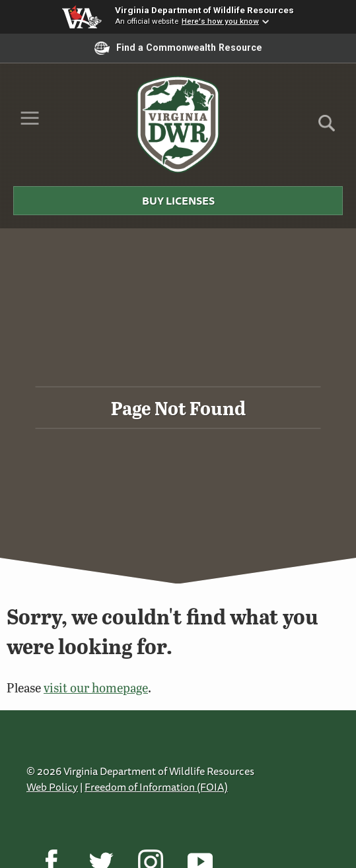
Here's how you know (220, 21)
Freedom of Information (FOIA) (156, 787)
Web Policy (52, 787)
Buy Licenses (178, 201)
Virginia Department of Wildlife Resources (204, 10)
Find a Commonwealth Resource (178, 48)
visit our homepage (96, 687)
